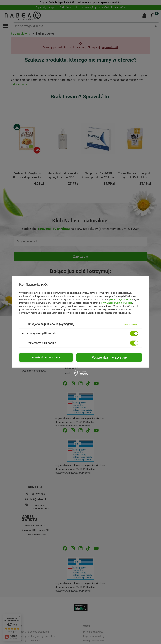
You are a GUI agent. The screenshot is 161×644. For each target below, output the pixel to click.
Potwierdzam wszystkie (109, 357)
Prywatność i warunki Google (117, 303)
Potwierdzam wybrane (46, 357)
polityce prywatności (120, 299)
